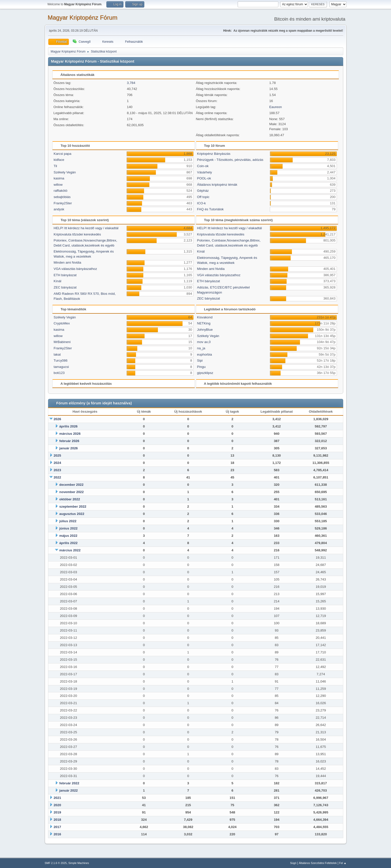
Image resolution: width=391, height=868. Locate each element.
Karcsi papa (62, 154)
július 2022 (68, 521)
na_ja (201, 348)
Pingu (201, 367)
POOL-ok (204, 178)
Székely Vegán (65, 172)
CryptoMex (62, 323)
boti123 (59, 373)
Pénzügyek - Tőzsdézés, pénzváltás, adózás (230, 160)
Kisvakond (205, 317)
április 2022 (69, 543)
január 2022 (69, 790)
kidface (59, 160)
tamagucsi (61, 367)
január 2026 (69, 448)
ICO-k (202, 203)
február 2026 (69, 441)
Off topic (203, 197)
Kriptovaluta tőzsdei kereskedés (77, 234)
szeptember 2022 (73, 507)
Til (55, 166)
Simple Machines (79, 863)
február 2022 (69, 783)
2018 (57, 820)
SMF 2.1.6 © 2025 (56, 863)
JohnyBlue (205, 330)
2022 (57, 477)
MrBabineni (62, 342)
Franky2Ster (63, 203)
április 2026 (69, 426)
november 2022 (72, 492)
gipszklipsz (205, 373)
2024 (57, 463)
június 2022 (69, 528)
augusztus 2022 (72, 514)
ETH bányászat (65, 275)
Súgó (293, 863)
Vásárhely (205, 172)
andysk (59, 209)
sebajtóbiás (62, 197)
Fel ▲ (343, 863)
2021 (57, 798)
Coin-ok (203, 166)
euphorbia (205, 354)
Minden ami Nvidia (67, 262)
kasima (59, 178)
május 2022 (68, 536)
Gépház (203, 191)
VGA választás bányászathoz (75, 269)
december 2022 (71, 485)
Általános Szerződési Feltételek (318, 863)
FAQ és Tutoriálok (210, 209)
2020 (57, 805)
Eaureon (276, 107)
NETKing (204, 323)
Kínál (57, 281)
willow (58, 185)
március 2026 (70, 434)
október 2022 (70, 499)
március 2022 (70, 550)
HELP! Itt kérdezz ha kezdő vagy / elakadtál (86, 228)
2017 (57, 827)
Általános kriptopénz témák (217, 185)
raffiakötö (60, 191)
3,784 (131, 83)
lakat (57, 354)
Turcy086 (60, 360)
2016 (57, 834)
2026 (57, 419)
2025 (57, 455)
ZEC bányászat (65, 287)
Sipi (200, 360)
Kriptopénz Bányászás (214, 154)
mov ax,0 (204, 342)
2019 (57, 812)
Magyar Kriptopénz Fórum (83, 17)
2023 (57, 470)
